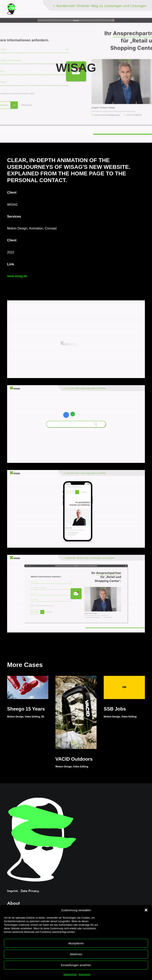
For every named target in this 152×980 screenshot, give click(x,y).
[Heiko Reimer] (12, 9)
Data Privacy (30, 891)
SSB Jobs (115, 709)
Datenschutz (70, 974)
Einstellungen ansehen (76, 965)
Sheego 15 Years (26, 709)
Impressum (85, 974)
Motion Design (15, 717)
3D (43, 717)
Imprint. (13, 891)
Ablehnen (76, 954)
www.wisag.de (17, 276)
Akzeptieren (76, 943)
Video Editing (32, 717)
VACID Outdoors (74, 759)
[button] (146, 910)
